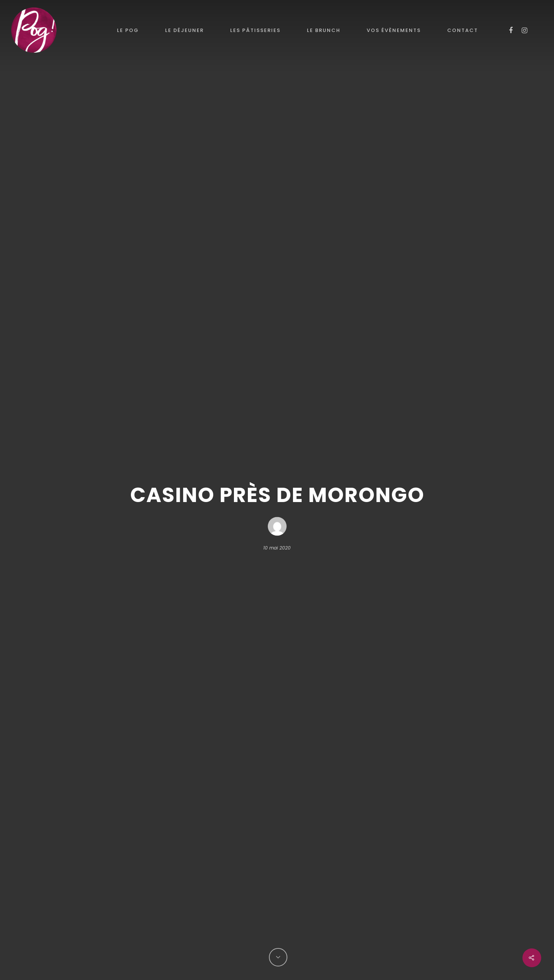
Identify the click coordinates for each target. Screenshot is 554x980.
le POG (128, 30)
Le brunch (324, 30)
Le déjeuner (184, 30)
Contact (463, 30)
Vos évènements (394, 30)
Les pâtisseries (255, 30)
